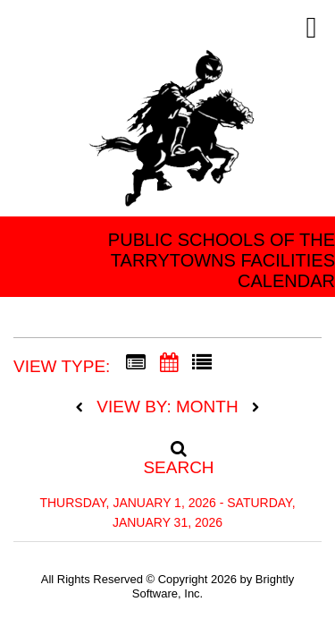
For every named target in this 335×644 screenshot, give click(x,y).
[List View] (202, 363)
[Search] (168, 453)
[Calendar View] (169, 363)
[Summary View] (136, 363)
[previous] (84, 408)
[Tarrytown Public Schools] (174, 134)
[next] (255, 408)
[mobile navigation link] (311, 28)
